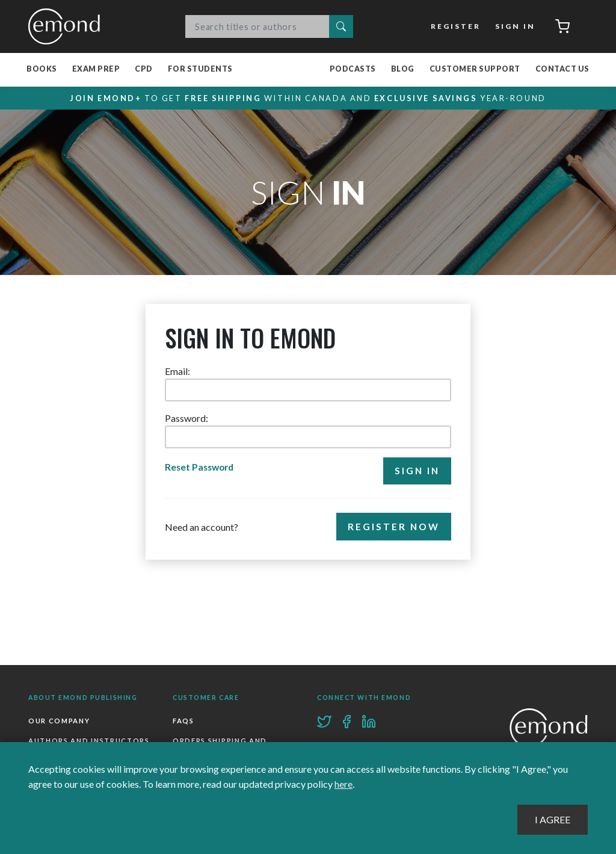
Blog (403, 70)
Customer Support (475, 70)
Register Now (393, 527)
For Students (200, 70)
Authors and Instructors (89, 741)
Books (42, 70)
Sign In (515, 26)
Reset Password (201, 467)
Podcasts (353, 70)
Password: (186, 418)
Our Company (59, 721)
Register (456, 26)
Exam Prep (96, 70)
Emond (67, 26)
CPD (144, 70)
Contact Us (562, 70)
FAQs (183, 721)
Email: (177, 371)
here (343, 784)
